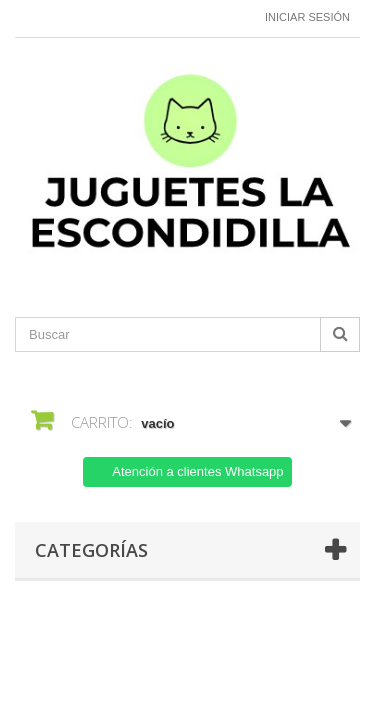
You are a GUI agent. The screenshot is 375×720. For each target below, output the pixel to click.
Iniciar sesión (307, 17)
